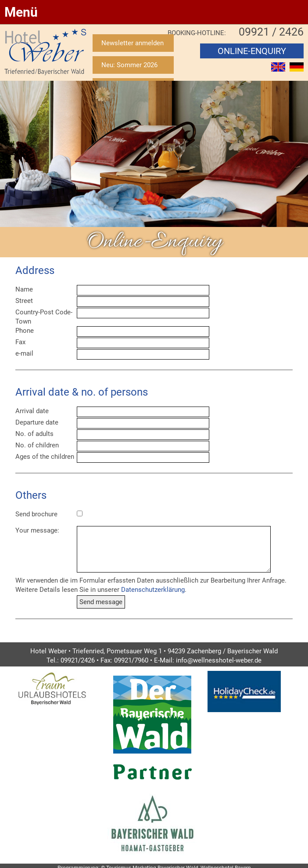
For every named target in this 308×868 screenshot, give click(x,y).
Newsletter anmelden (133, 43)
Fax (20, 342)
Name (24, 289)
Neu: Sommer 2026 (129, 65)
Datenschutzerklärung (153, 590)
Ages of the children (45, 457)
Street (24, 301)
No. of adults (34, 434)
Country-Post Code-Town (44, 317)
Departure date (37, 422)
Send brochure (36, 514)
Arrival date (32, 411)
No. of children (37, 445)
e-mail (24, 353)
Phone (25, 331)
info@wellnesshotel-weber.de (219, 660)
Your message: (37, 530)
